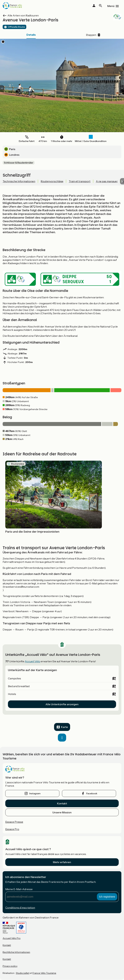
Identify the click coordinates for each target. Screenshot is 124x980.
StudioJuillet (23, 973)
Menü (111, 6)
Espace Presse (14, 822)
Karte (64, 727)
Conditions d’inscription (20, 908)
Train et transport (80, 181)
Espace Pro (12, 829)
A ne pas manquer (107, 181)
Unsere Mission (62, 812)
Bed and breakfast (19, 686)
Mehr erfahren (62, 862)
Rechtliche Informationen (16, 952)
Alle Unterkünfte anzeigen (62, 704)
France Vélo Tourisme (44, 973)
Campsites (14, 678)
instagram (35, 793)
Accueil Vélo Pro (12, 938)
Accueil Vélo (32, 661)
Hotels (12, 694)
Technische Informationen (19, 181)
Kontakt (62, 803)
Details (31, 35)
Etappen (93, 35)
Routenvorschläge (52, 181)
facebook (92, 793)
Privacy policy (10, 966)
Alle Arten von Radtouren (23, 15)
